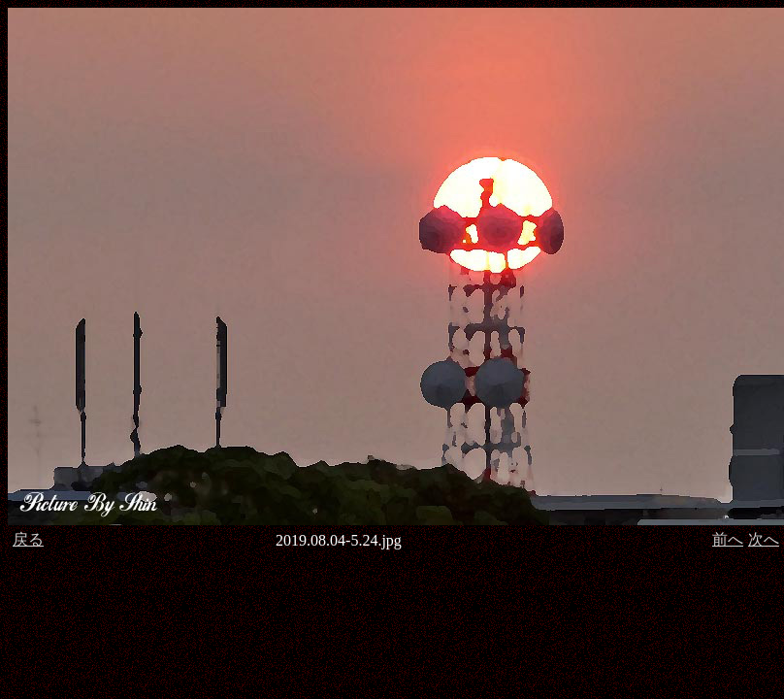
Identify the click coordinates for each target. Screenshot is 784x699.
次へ (764, 539)
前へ (728, 539)
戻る (28, 539)
